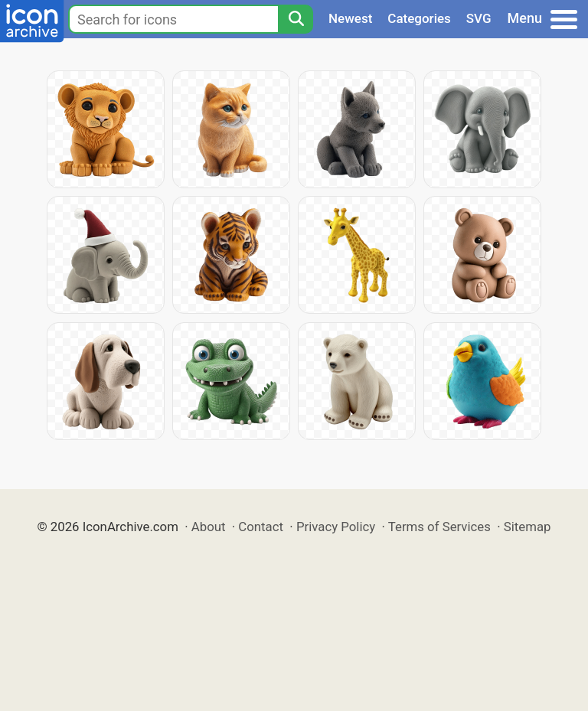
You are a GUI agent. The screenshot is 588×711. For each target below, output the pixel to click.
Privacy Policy (336, 527)
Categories (419, 18)
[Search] (296, 19)
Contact (261, 527)
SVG (479, 18)
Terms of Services (439, 527)
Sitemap (528, 527)
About (209, 527)
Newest (350, 18)
